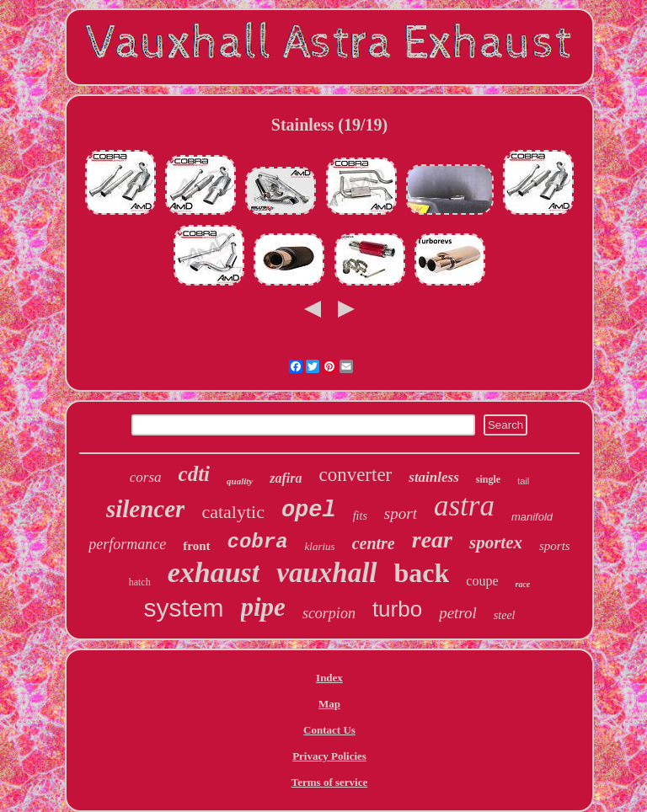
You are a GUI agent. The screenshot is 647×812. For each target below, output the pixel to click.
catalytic (233, 512)
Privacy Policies (329, 756)
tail (523, 481)
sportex (496, 542)
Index (329, 678)
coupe (482, 581)
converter (355, 475)
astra (464, 506)
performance (127, 544)
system (183, 608)
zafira (286, 478)
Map (329, 704)
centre (374, 543)
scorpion (329, 613)
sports (555, 546)
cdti (195, 474)
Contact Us (329, 730)
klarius (320, 546)
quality (240, 481)
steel (505, 615)
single (488, 479)
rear (432, 540)
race (523, 584)
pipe (263, 607)
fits (360, 516)
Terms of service (330, 782)
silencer (145, 509)
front (196, 546)
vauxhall (326, 573)
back (422, 573)
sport (401, 513)
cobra (258, 542)
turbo (397, 609)
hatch (140, 582)
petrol (458, 613)
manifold (532, 517)
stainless (434, 477)
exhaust (214, 572)
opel (309, 510)
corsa (146, 477)
